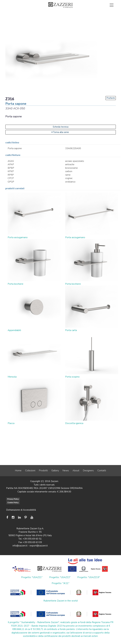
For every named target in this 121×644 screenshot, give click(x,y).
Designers (88, 471)
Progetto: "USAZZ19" (89, 577)
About (76, 471)
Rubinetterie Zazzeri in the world (60, 601)
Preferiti (111, 98)
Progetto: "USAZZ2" (60, 577)
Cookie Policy (13, 503)
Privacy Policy (13, 499)
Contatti (102, 471)
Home (18, 471)
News (66, 471)
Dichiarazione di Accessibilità (21, 510)
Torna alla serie (60, 132)
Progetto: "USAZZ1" (32, 577)
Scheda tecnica (61, 127)
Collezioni (30, 471)
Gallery (55, 471)
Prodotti (43, 471)
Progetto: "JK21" (60, 583)
